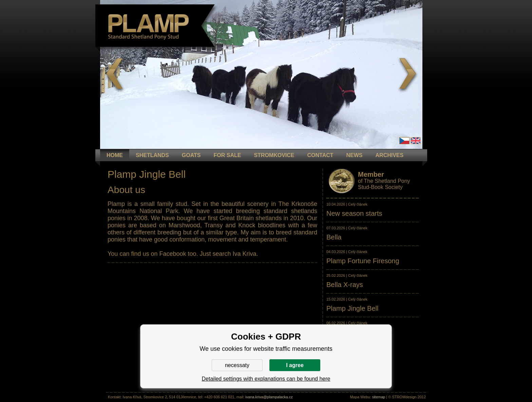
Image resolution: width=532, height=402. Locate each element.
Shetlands (152, 155)
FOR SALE (227, 155)
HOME (115, 155)
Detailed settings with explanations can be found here (266, 379)
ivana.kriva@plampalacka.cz (269, 397)
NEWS (355, 155)
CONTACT (320, 155)
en (416, 141)
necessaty (237, 365)
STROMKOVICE (274, 155)
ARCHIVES (390, 155)
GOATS (191, 155)
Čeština (404, 141)
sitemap (379, 397)
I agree (295, 365)
